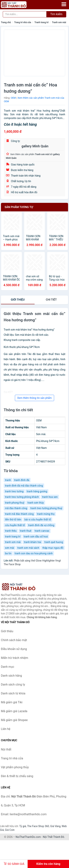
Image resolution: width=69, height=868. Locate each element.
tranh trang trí (13, 537)
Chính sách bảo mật (14, 640)
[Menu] (64, 4)
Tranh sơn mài (59, 22)
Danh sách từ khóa (13, 693)
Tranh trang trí (41, 22)
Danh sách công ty (13, 684)
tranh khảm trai (33, 542)
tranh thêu (11, 531)
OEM (13, 98)
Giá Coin (10, 830)
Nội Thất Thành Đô (54, 837)
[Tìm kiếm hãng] (25, 14)
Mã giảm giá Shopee (14, 720)
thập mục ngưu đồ (53, 548)
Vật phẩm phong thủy (15, 767)
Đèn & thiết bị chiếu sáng (17, 776)
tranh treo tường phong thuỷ (46, 508)
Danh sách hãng (11, 676)
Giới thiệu (18, 300)
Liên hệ (6, 729)
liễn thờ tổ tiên (13, 520)
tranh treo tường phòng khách (22, 497)
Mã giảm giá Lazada (14, 711)
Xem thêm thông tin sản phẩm (34, 398)
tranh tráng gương (37, 491)
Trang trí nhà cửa (23, 22)
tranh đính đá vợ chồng (41, 525)
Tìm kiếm (56, 14)
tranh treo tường (14, 491)
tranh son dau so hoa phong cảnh (34, 553)
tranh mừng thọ (46, 514)
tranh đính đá (22, 480)
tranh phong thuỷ (15, 503)
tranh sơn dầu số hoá (36, 537)
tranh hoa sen (50, 497)
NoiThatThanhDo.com (28, 837)
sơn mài (10, 548)
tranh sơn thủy (36, 503)
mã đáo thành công (16, 508)
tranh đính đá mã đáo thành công (24, 486)
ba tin (8, 553)
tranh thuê (26, 531)
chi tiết (51, 300)
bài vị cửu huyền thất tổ (38, 520)
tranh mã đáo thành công (19, 514)
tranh (8, 480)
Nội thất (6, 749)
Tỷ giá (23, 826)
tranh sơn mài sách (28, 548)
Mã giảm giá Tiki (12, 702)
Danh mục (8, 667)
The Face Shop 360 (38, 826)
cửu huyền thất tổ (15, 525)
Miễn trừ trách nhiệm (15, 658)
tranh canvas (42, 531)
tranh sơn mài (13, 542)
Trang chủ (6, 22)
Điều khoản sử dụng (14, 649)
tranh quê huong (54, 542)
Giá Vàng (55, 826)
